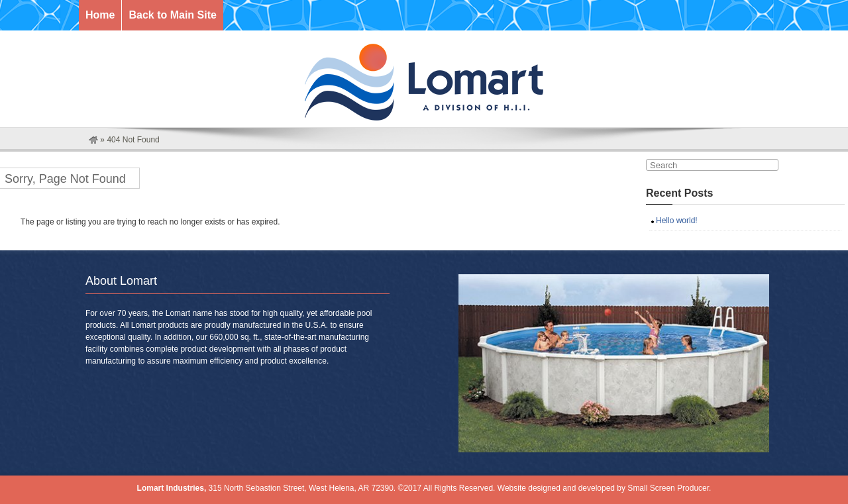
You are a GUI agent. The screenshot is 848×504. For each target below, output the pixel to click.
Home (100, 15)
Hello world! (677, 221)
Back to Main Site (172, 15)
